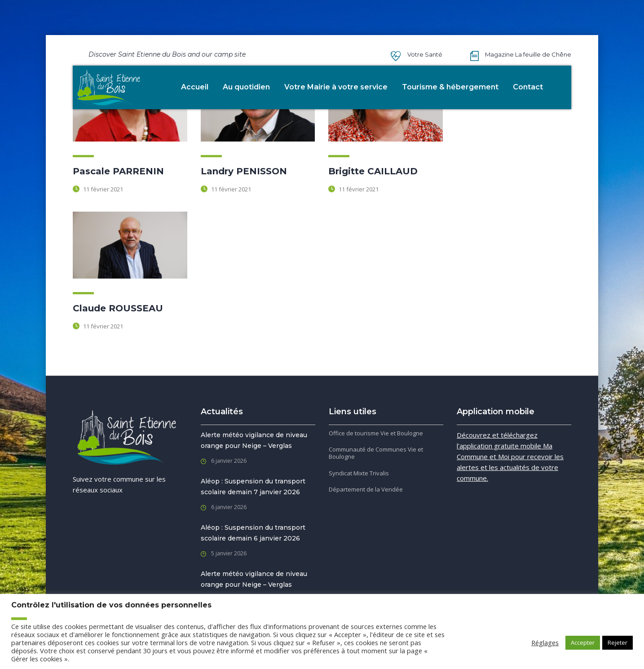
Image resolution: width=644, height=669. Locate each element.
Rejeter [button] (618, 642)
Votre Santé (425, 54)
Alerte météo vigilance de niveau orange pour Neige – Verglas (254, 440)
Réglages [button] (545, 642)
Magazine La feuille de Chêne (528, 54)
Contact (528, 87)
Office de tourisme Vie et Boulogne (376, 433)
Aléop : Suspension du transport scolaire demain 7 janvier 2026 (253, 487)
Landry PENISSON (244, 171)
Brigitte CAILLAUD (373, 171)
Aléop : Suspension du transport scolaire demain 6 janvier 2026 (253, 533)
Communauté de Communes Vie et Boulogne (376, 453)
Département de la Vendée (366, 489)
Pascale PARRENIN (118, 171)
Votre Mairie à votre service (336, 87)
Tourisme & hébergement (450, 87)
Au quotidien (246, 87)
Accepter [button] (583, 642)
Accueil (195, 87)
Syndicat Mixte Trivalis (359, 473)
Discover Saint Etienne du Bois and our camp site (167, 54)
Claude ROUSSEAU (118, 308)
